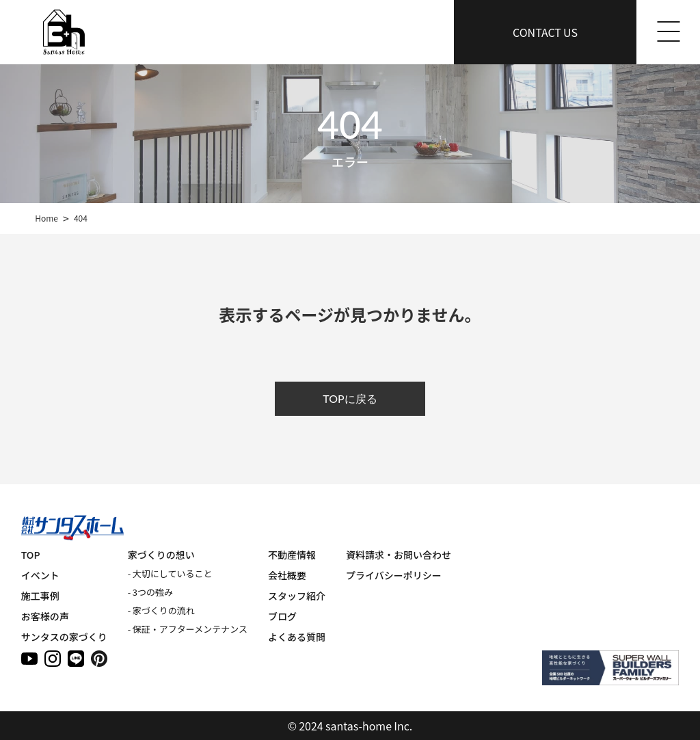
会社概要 (287, 575)
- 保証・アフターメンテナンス (188, 629)
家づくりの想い (161, 555)
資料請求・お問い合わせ (399, 555)
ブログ (282, 616)
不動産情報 (292, 555)
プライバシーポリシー (394, 575)
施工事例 (40, 596)
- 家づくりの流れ (161, 610)
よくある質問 (297, 637)
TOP (31, 555)
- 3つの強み (150, 592)
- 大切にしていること (170, 573)
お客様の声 (45, 616)
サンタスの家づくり (64, 637)
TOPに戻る (350, 398)
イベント (40, 575)
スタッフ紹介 (297, 596)
